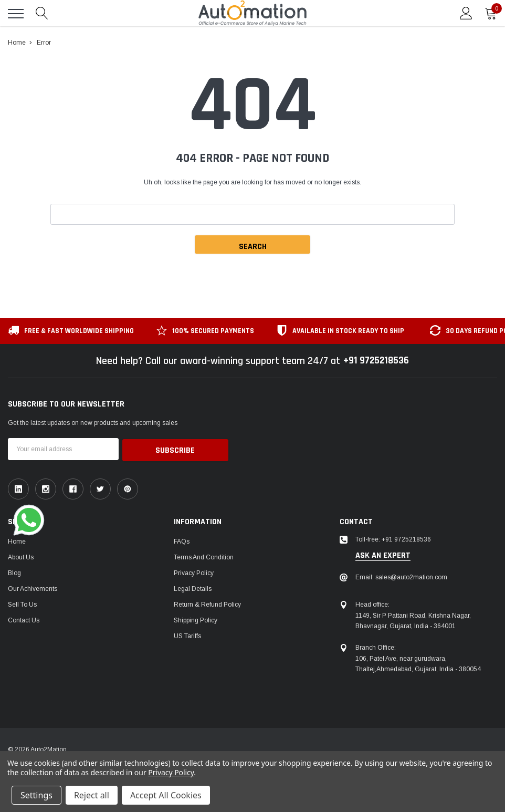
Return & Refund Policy (207, 603)
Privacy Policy (194, 572)
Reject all (92, 795)
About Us (21, 556)
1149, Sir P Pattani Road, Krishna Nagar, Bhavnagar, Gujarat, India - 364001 (413, 619)
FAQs (182, 540)
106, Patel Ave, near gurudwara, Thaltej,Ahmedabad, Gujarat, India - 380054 (418, 662)
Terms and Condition (204, 556)
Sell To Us (22, 603)
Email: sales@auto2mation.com (401, 576)
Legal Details (193, 588)
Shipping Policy (196, 619)
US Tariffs (187, 635)
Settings (36, 795)
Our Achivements (33, 588)
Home (17, 540)
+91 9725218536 (376, 361)
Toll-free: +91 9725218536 (393, 538)
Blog (14, 572)
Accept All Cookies (166, 795)
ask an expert (383, 554)
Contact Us (24, 619)
